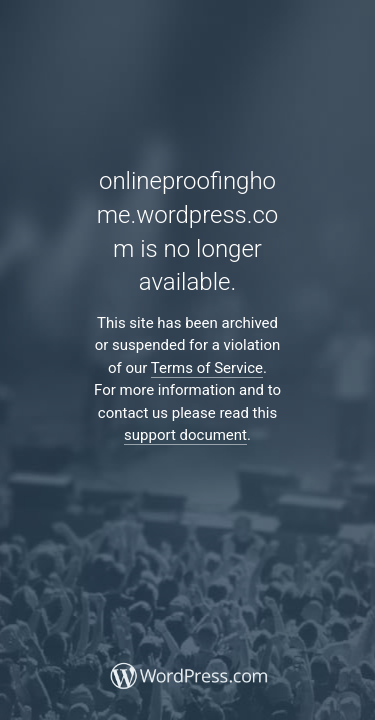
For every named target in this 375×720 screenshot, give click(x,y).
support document (185, 435)
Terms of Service (207, 368)
